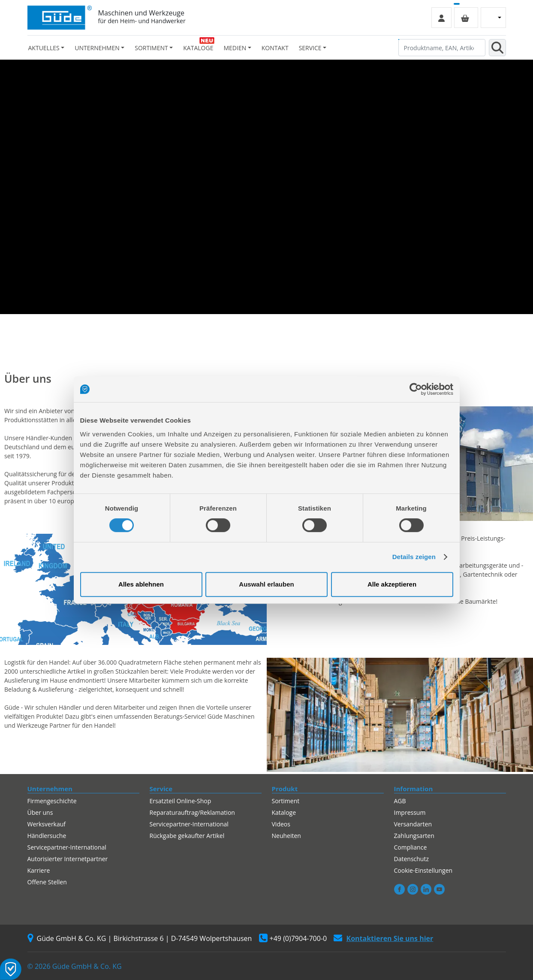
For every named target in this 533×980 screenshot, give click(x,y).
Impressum (410, 812)
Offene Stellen (47, 882)
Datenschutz (411, 859)
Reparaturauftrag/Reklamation (192, 812)
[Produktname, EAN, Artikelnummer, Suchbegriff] (442, 48)
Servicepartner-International (67, 847)
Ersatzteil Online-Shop (181, 801)
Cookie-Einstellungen (423, 870)
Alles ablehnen (141, 584)
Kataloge (198, 48)
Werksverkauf (47, 824)
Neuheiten (286, 836)
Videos (281, 824)
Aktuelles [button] (44, 48)
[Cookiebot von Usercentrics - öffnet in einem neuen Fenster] (416, 389)
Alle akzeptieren (392, 584)
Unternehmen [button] (97, 48)
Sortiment (286, 801)
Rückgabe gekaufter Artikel (187, 836)
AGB (400, 801)
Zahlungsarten (414, 836)
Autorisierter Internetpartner (68, 859)
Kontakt (275, 48)
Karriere (39, 870)
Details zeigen (414, 557)
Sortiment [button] (151, 48)
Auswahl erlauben (266, 584)
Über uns (40, 812)
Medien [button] (235, 48)
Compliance (411, 847)
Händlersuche (47, 836)
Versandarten (413, 824)
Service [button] (310, 48)
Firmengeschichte (52, 801)
